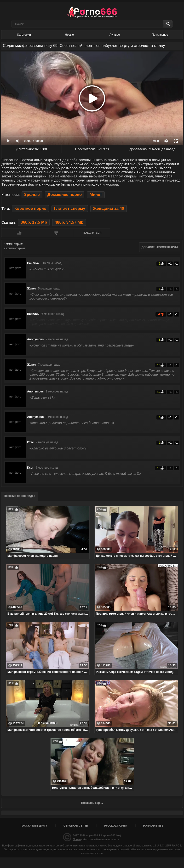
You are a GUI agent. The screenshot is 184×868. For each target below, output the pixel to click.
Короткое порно (30, 208)
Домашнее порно (65, 195)
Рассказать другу (34, 826)
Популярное (160, 35)
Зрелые (32, 195)
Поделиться (92, 233)
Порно (77, 839)
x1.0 (156, 141)
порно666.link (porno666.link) (104, 835)
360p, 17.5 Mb (34, 222)
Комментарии (13, 244)
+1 (170, 264)
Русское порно (115, 826)
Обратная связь (76, 826)
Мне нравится (19, 233)
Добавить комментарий (160, 247)
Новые (69, 35)
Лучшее (115, 35)
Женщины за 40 (109, 208)
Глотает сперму (70, 208)
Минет (96, 195)
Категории (24, 35)
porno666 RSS (153, 826)
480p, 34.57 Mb (69, 222)
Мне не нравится (56, 233)
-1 (176, 264)
